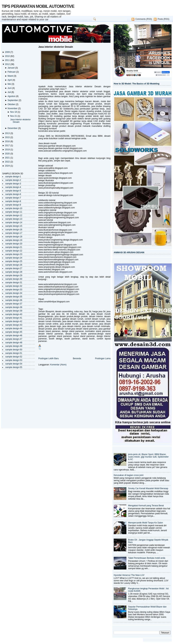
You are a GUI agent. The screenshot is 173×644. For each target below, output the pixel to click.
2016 (8, 141)
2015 (8, 137)
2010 (8, 56)
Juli (10, 92)
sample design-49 (14, 346)
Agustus (12, 96)
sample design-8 (13, 201)
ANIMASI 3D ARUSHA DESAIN (129, 253)
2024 (8, 166)
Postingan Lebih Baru (49, 358)
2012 (8, 64)
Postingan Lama (103, 358)
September (13, 100)
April (10, 80)
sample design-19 (14, 240)
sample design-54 (14, 364)
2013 (8, 133)
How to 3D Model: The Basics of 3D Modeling (137, 84)
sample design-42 (14, 321)
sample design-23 (14, 254)
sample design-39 (14, 311)
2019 (8, 150)
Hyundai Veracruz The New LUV (129, 575)
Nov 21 (14, 116)
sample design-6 (13, 194)
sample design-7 (13, 198)
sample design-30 (14, 279)
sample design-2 (13, 180)
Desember (13, 128)
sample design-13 (14, 219)
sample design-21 (14, 247)
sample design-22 (14, 251)
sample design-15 (14, 226)
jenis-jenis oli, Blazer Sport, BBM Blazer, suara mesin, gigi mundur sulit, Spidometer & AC (148, 457)
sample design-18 (14, 237)
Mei (10, 84)
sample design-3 (13, 184)
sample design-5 (13, 191)
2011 (8, 60)
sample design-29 (14, 275)
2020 (8, 154)
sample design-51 (14, 353)
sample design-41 (14, 318)
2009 (8, 52)
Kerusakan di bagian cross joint (129, 475)
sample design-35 (14, 297)
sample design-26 (14, 265)
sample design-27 (14, 268)
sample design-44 (14, 328)
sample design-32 (14, 286)
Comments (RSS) (144, 19)
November (13, 108)
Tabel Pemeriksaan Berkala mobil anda (147, 558)
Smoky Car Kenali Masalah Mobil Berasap (148, 488)
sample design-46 (14, 336)
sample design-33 (14, 290)
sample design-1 (13, 177)
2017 (8, 146)
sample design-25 (14, 261)
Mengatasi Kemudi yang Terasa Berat (146, 506)
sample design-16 (14, 230)
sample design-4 (13, 187)
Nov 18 (14, 112)
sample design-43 (14, 325)
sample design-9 (13, 205)
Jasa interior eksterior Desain (56, 47)
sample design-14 (14, 222)
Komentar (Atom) (58, 365)
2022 (8, 162)
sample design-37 (14, 304)
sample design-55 (14, 367)
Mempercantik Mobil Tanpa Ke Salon (146, 523)
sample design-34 (14, 293)
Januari (11, 68)
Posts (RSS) (163, 19)
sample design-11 (14, 212)
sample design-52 (14, 357)
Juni (10, 88)
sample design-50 (14, 350)
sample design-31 (14, 283)
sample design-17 (14, 233)
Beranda (77, 358)
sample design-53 (14, 360)
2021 (8, 158)
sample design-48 (14, 343)
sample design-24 (14, 258)
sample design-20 (14, 244)
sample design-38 (14, 307)
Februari (12, 72)
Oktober (12, 104)
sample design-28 (14, 272)
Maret (11, 76)
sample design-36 (14, 300)
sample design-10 (14, 208)
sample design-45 (14, 332)
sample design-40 (14, 314)
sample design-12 (14, 215)
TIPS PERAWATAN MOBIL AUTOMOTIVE (38, 6)
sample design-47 (14, 339)
